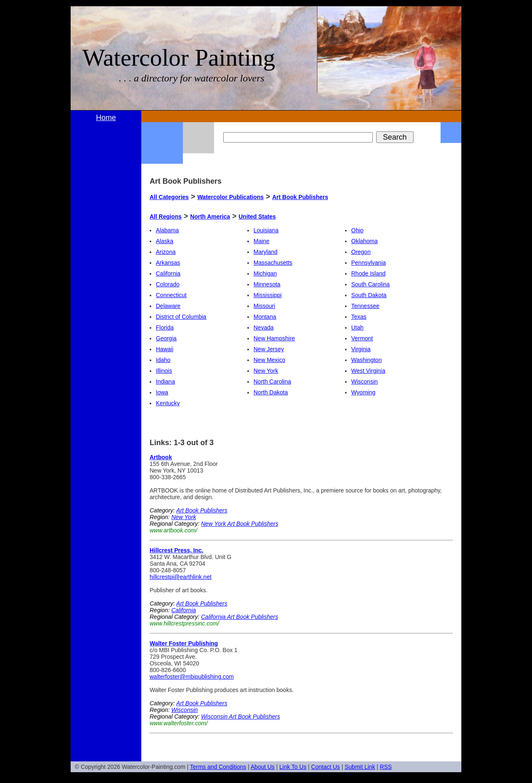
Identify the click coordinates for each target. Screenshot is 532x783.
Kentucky (168, 403)
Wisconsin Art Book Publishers (241, 717)
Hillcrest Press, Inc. (176, 550)
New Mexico (269, 360)
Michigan (265, 273)
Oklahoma (365, 241)
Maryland (266, 252)
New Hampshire (274, 338)
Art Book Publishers (300, 197)
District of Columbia (181, 317)
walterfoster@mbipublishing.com (192, 677)
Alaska (165, 241)
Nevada (264, 327)
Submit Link (360, 767)
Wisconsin (365, 382)
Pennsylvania (368, 263)
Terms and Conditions (218, 767)
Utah (357, 327)
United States (257, 217)
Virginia (361, 349)
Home (106, 118)
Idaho (163, 360)
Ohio (357, 230)
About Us (263, 767)
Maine (261, 241)
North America (210, 217)
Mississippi (268, 295)
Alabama (167, 230)
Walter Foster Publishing (184, 643)
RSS (386, 767)
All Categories (169, 197)
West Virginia (368, 371)
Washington (366, 360)
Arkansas (168, 263)
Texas (359, 317)
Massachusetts (273, 263)
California (168, 273)
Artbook (161, 457)
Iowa (162, 392)
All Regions (166, 217)
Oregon (361, 252)
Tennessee (365, 306)
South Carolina (371, 284)
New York (266, 371)
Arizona (166, 252)
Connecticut (171, 295)
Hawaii (165, 349)
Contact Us (326, 767)
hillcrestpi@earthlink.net (181, 577)
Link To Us (293, 767)
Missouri (264, 306)
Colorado (168, 284)
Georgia (166, 338)
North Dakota (271, 392)
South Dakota (369, 295)
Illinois (164, 371)
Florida (165, 327)
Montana (265, 317)
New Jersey (269, 349)
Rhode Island (368, 273)
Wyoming (363, 392)
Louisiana (266, 230)
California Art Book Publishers (240, 617)
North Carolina (272, 382)
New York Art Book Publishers (240, 524)
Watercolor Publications (231, 197)
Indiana (165, 382)
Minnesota (267, 284)
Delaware (168, 306)
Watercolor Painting (179, 58)
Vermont (362, 338)
